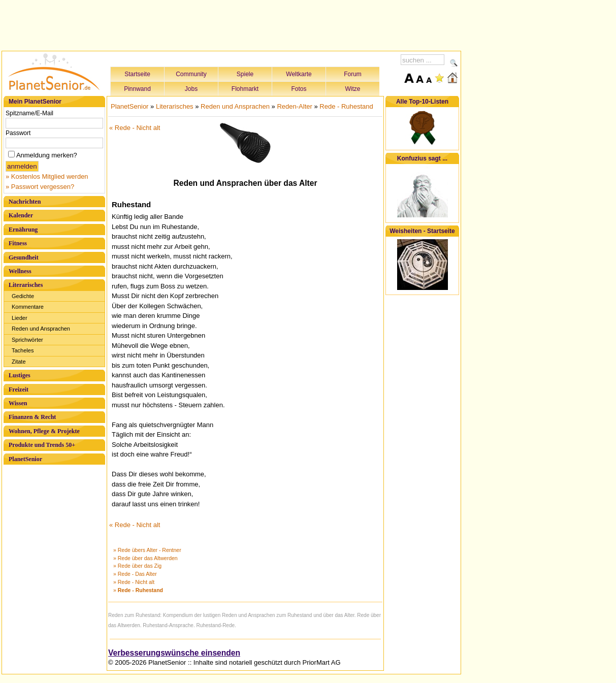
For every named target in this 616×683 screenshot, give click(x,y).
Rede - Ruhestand (346, 106)
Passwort (18, 133)
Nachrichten (25, 202)
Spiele (245, 74)
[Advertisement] (232, 24)
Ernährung (23, 230)
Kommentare (28, 307)
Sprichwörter (27, 340)
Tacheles (23, 350)
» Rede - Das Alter (135, 574)
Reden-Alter (294, 106)
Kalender (21, 215)
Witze (353, 89)
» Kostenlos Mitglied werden (47, 176)
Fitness (18, 243)
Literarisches (26, 285)
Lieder (20, 318)
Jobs (191, 89)
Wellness (20, 271)
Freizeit (19, 389)
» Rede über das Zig (137, 566)
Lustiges (20, 375)
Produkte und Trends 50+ (42, 445)
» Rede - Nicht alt (134, 582)
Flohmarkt (245, 89)
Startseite (137, 74)
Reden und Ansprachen (41, 329)
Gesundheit (24, 257)
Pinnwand (137, 89)
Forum (353, 74)
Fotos (299, 89)
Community (191, 74)
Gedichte (23, 296)
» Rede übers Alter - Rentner (147, 550)
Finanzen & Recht (32, 417)
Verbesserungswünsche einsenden (174, 653)
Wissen (18, 403)
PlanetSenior (25, 459)
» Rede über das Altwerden (145, 558)
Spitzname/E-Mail (29, 113)
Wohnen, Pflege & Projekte (44, 431)
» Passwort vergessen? (40, 187)
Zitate (19, 362)
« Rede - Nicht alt (135, 128)
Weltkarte (299, 74)
